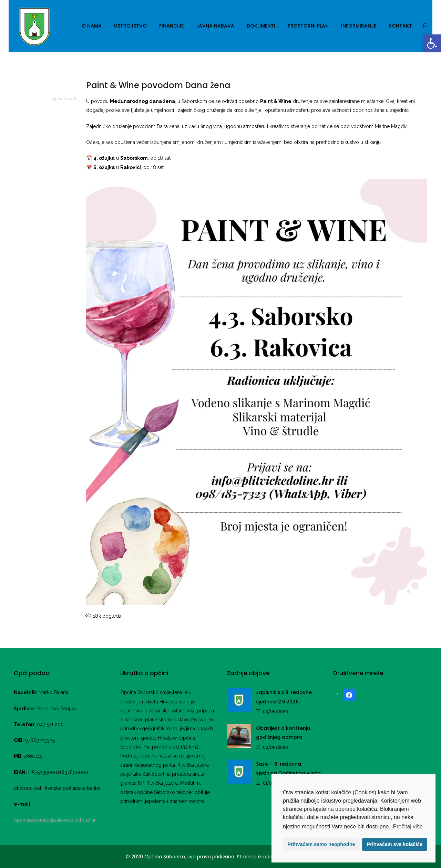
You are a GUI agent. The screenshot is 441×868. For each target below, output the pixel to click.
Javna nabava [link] (215, 26)
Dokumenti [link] (261, 26)
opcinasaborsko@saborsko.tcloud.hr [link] (55, 820)
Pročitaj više (408, 827)
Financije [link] (171, 26)
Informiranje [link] (359, 26)
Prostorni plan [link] (308, 26)
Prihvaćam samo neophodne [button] (321, 844)
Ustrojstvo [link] (130, 26)
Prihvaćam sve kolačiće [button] (395, 844)
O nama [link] (92, 26)
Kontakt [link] (400, 26)
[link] (432, 43)
